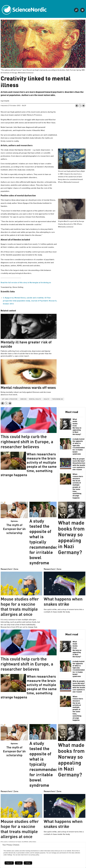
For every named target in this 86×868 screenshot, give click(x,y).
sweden (23, 399)
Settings (28, 863)
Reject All (9, 863)
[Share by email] (83, 106)
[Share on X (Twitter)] (80, 106)
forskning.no (57, 399)
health (46, 399)
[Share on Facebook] (77, 106)
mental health (35, 399)
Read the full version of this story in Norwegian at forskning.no (26, 283)
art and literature (10, 399)
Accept (19, 863)
